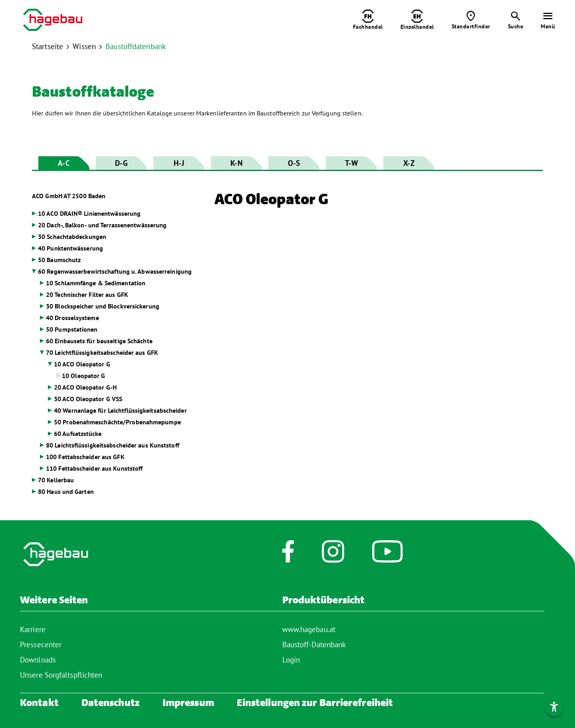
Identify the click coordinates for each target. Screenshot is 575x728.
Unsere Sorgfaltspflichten (61, 675)
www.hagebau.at (309, 629)
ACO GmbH (69, 196)
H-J (179, 163)
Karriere (33, 629)
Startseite (48, 46)
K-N (236, 163)
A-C (64, 163)
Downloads (38, 660)
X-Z (409, 163)
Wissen (84, 46)
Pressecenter (41, 644)
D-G (121, 163)
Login (291, 660)
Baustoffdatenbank (136, 46)
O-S (294, 163)
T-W (351, 163)
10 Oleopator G (83, 376)
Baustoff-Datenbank (314, 644)
